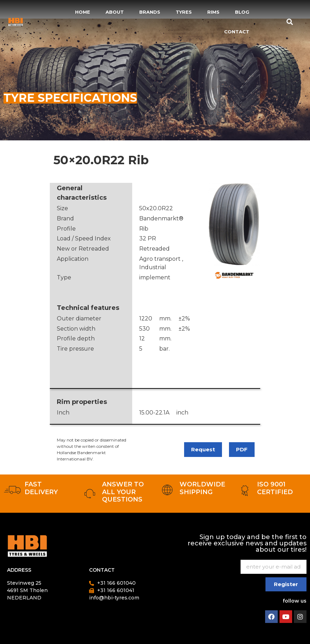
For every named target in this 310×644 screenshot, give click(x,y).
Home (83, 12)
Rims (213, 12)
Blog (242, 12)
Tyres (184, 12)
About (115, 12)
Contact (237, 32)
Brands (150, 12)
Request (203, 449)
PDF (242, 449)
